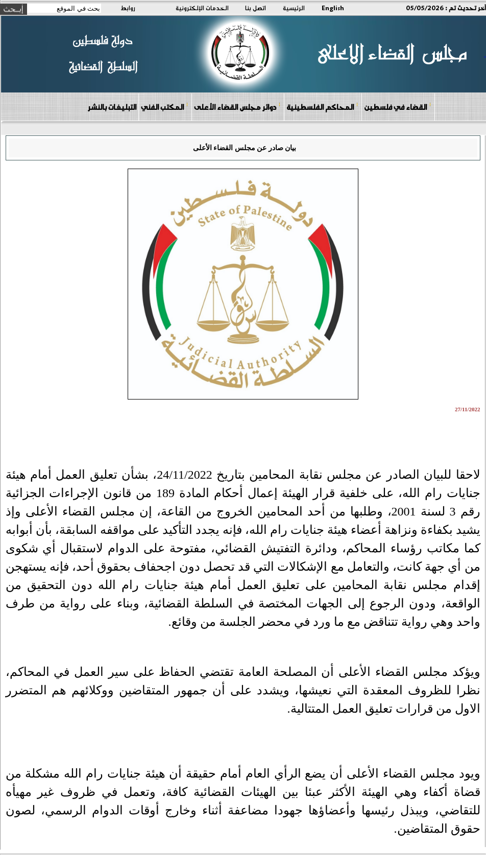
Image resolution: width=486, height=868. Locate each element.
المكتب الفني (165, 107)
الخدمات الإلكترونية (202, 8)
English (333, 8)
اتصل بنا (256, 8)
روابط (128, 8)
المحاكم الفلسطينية (322, 107)
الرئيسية (294, 8)
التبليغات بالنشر (112, 107)
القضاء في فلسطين (398, 107)
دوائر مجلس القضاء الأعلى (237, 107)
